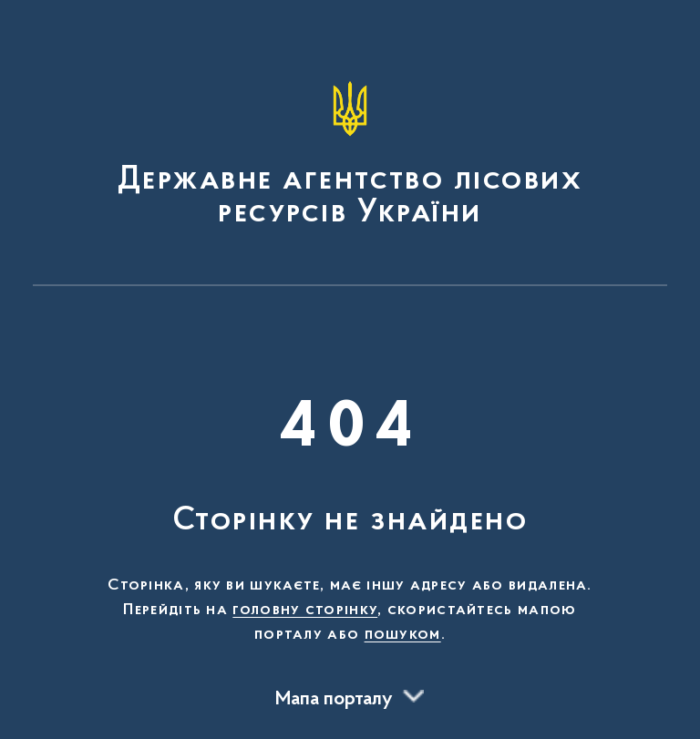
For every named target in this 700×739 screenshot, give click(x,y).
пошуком (403, 635)
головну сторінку (305, 611)
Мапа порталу (334, 700)
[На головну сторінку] (350, 151)
